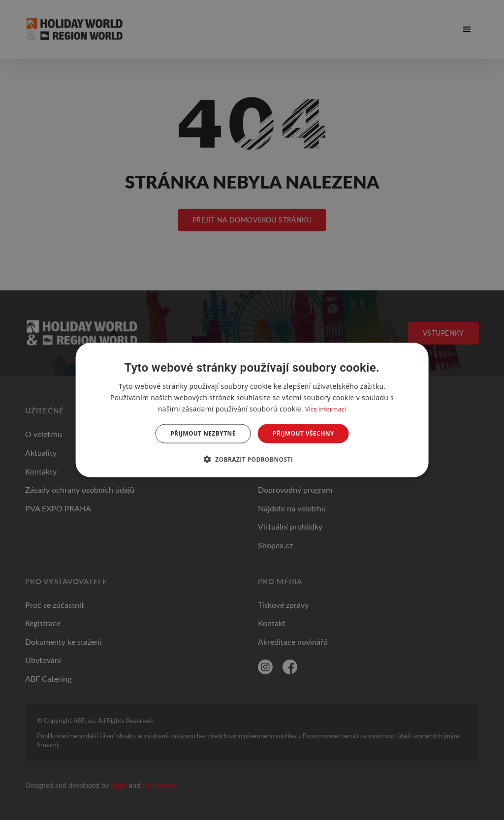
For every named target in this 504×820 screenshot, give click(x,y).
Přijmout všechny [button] (303, 433)
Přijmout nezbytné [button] (203, 433)
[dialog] (252, 410)
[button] (252, 459)
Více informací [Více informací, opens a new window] (326, 409)
